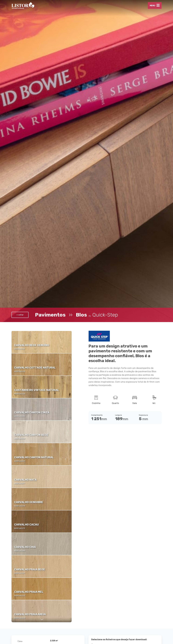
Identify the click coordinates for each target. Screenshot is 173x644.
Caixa (20, 641)
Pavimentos (50, 315)
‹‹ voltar (20, 315)
